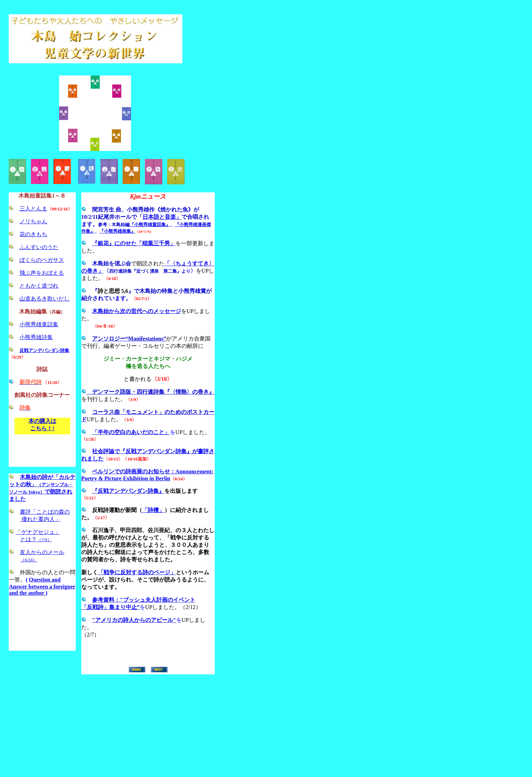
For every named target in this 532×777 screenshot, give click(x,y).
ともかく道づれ (39, 286)
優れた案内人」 (40, 519)
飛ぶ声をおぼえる (42, 273)
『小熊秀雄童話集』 (150, 225)
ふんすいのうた (39, 247)
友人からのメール (42, 552)
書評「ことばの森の (45, 512)
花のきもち (33, 234)
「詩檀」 (153, 510)
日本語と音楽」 (162, 217)
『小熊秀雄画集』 (117, 231)
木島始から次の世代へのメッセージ (137, 311)
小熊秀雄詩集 (36, 337)
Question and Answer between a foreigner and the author (42, 586)
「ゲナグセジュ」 (38, 532)
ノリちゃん (33, 221)
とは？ (36, 539)
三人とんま (33, 209)
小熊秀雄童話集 (39, 324)
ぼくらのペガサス (42, 260)
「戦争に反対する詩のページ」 (137, 572)
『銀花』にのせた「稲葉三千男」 (134, 243)
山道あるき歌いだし (44, 299)
